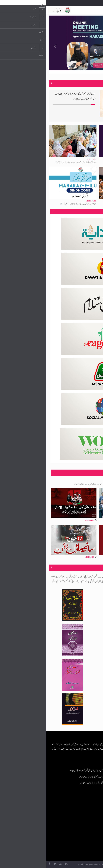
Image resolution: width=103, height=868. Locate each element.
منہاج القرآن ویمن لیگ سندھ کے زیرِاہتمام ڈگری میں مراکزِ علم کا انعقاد (33, 204)
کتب (86, 818)
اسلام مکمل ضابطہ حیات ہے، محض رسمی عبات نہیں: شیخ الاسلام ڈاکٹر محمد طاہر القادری (81, 204)
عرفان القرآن (84, 812)
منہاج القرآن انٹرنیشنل (81, 801)
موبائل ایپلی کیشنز (83, 807)
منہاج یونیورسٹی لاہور (82, 835)
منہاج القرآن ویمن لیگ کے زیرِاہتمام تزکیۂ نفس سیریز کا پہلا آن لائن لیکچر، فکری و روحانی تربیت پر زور (53, 771)
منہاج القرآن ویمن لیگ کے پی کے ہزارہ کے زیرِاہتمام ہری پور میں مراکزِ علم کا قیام (30, 162)
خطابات (85, 824)
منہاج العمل (84, 829)
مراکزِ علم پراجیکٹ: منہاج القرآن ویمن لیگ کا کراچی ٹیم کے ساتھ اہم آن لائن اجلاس (80, 162)
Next (96, 45)
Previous (7, 45)
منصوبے (96, 211)
